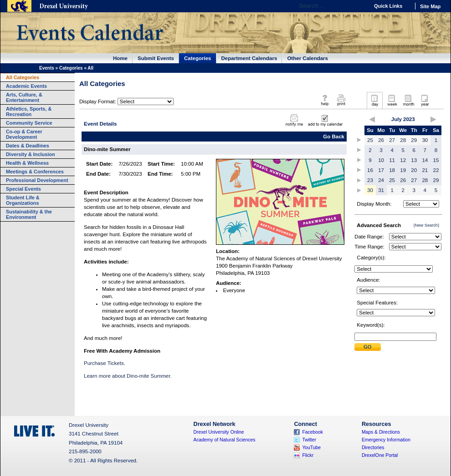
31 (381, 190)
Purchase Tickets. (105, 363)
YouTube (311, 448)
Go (360, 6)
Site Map (430, 6)
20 (414, 170)
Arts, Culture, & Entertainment (24, 97)
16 (370, 170)
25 (370, 140)
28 (403, 140)
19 (403, 170)
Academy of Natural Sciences (225, 440)
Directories (373, 448)
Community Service (29, 123)
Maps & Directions (381, 432)
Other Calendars (307, 58)
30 (425, 140)
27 (392, 140)
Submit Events (156, 58)
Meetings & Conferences (35, 172)
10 (381, 160)
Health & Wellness (27, 163)
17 (381, 170)
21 (425, 170)
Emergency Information (386, 440)
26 (381, 140)
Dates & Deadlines (28, 146)
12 (403, 160)
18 (392, 170)
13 (414, 160)
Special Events (23, 189)
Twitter (309, 440)
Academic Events (26, 86)
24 (381, 180)
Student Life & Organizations (23, 200)
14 (425, 160)
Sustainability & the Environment (29, 214)
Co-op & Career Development (24, 134)
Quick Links (388, 6)
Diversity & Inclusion (31, 154)
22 (436, 170)
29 (414, 140)
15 (436, 160)
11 (392, 160)
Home (120, 58)
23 (370, 180)
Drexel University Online (219, 432)
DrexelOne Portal (380, 455)
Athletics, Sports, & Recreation (29, 111)
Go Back (334, 137)
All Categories (23, 77)
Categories (198, 58)
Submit (368, 347)
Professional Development (37, 180)
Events (47, 68)
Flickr (308, 455)
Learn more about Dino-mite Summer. (128, 376)
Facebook (313, 432)
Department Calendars (249, 58)
